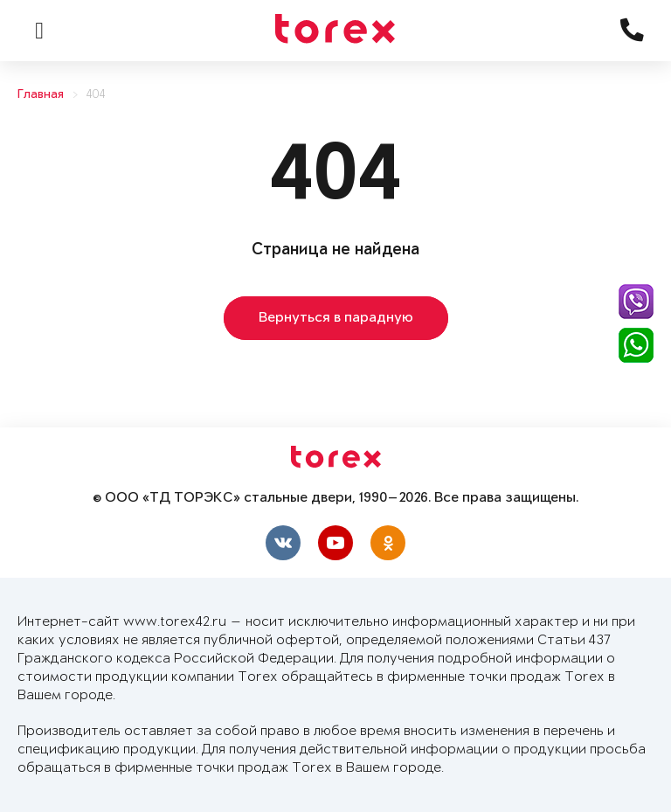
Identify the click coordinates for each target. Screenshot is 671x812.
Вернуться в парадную (336, 318)
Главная (41, 95)
